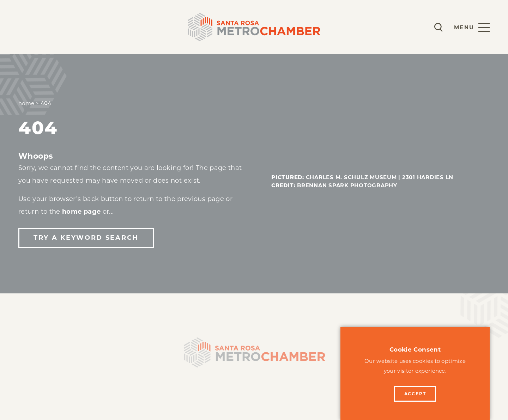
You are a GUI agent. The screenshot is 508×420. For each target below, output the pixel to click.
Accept (415, 394)
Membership (41, 27)
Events (140, 27)
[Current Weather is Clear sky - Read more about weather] (418, 27)
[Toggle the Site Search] (439, 27)
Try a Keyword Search (86, 238)
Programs (95, 27)
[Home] (254, 355)
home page (81, 212)
